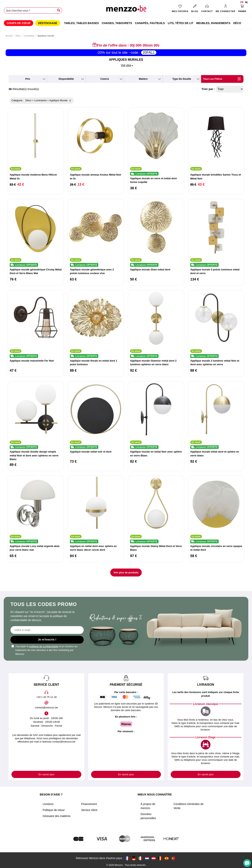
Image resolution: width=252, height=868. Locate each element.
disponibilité (66, 79)
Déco (18, 36)
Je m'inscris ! (47, 639)
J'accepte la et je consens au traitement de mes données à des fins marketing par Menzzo (44, 650)
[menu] (126, 23)
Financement (89, 804)
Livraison (48, 804)
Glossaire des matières (57, 816)
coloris (105, 79)
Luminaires (29, 36)
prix (28, 79)
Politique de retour (54, 810)
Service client (89, 810)
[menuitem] (19, 23)
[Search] (59, 10)
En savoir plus (46, 774)
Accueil (9, 36)
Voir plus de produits (126, 572)
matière (143, 79)
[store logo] (126, 10)
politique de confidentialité (44, 646)
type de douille (182, 79)
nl (247, 2)
